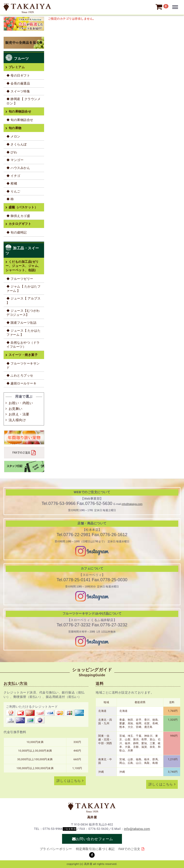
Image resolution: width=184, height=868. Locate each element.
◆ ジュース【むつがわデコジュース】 (23, 313)
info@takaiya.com (132, 504)
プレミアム (17, 67)
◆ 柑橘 (12, 183)
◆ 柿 (10, 199)
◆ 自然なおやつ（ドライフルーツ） (23, 345)
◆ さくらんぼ (17, 144)
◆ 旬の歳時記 (17, 232)
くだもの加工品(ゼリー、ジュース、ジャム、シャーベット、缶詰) (23, 266)
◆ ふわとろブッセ (20, 375)
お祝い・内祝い (21, 403)
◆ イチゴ (13, 176)
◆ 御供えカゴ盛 (18, 216)
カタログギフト (20, 224)
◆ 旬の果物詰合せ (20, 120)
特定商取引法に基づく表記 (95, 849)
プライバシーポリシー (56, 849)
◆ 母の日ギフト (18, 75)
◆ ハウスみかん (18, 168)
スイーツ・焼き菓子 (23, 355)
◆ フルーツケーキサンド (23, 366)
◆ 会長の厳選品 (18, 83)
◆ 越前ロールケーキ (21, 383)
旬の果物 (15, 128)
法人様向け (17, 420)
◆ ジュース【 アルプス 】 (23, 301)
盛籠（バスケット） (23, 207)
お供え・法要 (19, 414)
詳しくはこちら (69, 781)
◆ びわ (12, 152)
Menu (176, 5)
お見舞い (16, 409)
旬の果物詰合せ (20, 111)
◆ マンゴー (15, 160)
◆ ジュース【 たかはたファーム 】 (23, 333)
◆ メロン (13, 136)
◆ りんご (13, 191)
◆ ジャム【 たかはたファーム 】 (23, 289)
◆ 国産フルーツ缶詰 (21, 323)
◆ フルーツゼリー (20, 279)
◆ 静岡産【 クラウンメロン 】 (23, 101)
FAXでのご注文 (129, 849)
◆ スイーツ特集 (18, 91)
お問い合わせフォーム (95, 839)
